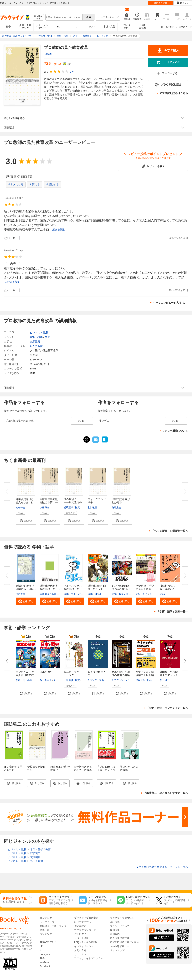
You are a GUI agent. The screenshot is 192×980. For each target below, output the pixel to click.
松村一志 (20, 508)
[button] (26, 521)
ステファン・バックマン (125, 680)
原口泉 (153, 594)
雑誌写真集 (143, 27)
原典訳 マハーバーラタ (73, 674)
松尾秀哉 (80, 508)
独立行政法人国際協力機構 (126, 594)
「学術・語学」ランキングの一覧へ (167, 708)
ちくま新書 (36, 346)
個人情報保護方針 (120, 938)
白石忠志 (116, 508)
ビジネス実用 (126, 27)
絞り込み (38, 17)
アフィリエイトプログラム (89, 958)
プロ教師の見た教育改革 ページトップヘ (162, 867)
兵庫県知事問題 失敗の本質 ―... (50, 501)
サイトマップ (117, 950)
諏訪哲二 (50, 54)
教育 (47, 337)
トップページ (47, 922)
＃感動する (52, 184)
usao (162, 594)
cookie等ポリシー (119, 946)
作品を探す (80, 926)
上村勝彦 (68, 680)
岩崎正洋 (68, 508)
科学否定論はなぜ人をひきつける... (25, 502)
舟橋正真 (58, 680)
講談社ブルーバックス (76, 594)
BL (59, 27)
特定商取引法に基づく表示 (124, 942)
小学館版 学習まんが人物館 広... (145, 589)
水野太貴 (20, 594)
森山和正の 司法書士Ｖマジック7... (169, 675)
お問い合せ (80, 950)
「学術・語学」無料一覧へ (172, 611)
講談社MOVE (95, 594)
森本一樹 (20, 680)
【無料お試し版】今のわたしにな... (169, 589)
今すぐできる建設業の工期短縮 (145, 674)
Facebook (45, 966)
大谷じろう (142, 594)
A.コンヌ (92, 680)
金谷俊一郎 (33, 680)
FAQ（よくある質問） (86, 942)
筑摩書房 (35, 342)
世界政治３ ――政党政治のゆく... (73, 502)
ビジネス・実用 (39, 333)
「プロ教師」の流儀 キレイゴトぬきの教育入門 (106, 772)
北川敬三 (92, 508)
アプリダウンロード (85, 930)
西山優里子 (46, 680)
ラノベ (92, 27)
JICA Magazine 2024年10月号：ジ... (121, 589)
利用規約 (115, 934)
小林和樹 (44, 508)
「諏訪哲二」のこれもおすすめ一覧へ (166, 793)
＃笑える (35, 184)
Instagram (45, 954)
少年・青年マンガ (25, 27)
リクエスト (80, 954)
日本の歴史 (46, 672)
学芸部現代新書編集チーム (54, 594)
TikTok (43, 958)
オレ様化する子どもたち (13, 768)
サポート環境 (81, 938)
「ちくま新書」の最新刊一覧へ (170, 531)
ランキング (46, 934)
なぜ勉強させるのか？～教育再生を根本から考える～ (83, 772)
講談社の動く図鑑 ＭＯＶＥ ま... (97, 589)
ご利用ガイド (185, 27)
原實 (77, 680)
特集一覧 (45, 930)
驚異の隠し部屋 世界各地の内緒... (122, 674)
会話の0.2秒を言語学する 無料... (26, 587)
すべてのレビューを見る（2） (170, 303)
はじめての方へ (169, 27)
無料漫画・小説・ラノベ (53, 926)
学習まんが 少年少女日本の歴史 (25, 675)
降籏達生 (140, 680)
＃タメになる (16, 184)
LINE (42, 946)
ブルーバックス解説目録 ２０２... (73, 589)
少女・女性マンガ (42, 27)
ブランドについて (120, 926)
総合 (8, 27)
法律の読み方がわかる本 (121, 501)
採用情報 (115, 930)
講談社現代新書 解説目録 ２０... (50, 587)
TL (75, 27)
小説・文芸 (109, 27)
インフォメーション (85, 946)
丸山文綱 (104, 680)
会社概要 (115, 922)
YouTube (44, 962)
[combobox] (64, 17)
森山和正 (164, 680)
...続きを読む (58, 229)
